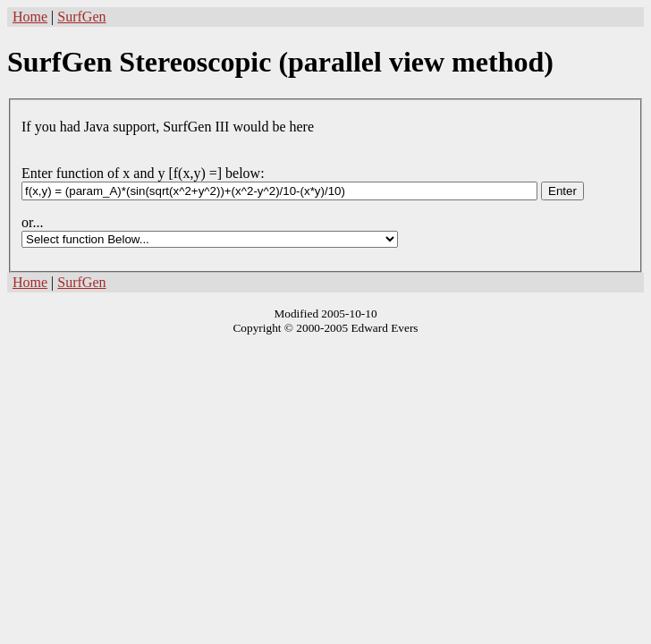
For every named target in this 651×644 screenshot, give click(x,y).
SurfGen (81, 17)
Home (30, 17)
